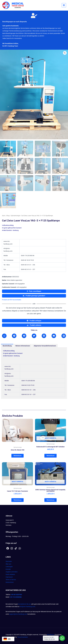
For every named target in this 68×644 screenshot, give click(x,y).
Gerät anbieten (10, 575)
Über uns (8, 564)
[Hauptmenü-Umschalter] (64, 5)
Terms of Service (11, 580)
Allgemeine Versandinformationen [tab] (45, 346)
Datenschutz (10, 582)
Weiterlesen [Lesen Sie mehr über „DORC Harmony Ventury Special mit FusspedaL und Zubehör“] (50, 500)
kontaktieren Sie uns (25, 604)
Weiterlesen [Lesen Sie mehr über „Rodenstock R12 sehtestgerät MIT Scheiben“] (50, 456)
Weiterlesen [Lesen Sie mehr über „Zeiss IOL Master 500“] (18, 456)
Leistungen (9, 567)
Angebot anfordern (12, 572)
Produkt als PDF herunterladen (12, 300)
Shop (8, 216)
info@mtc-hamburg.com (27, 607)
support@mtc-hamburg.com (18, 614)
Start (4, 216)
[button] (65, 53)
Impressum (9, 577)
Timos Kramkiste (22, 637)
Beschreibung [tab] (7, 346)
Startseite (9, 561)
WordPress (51, 635)
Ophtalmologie (15, 216)
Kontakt (8, 569)
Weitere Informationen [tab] (23, 346)
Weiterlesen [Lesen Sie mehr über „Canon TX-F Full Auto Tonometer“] (18, 500)
